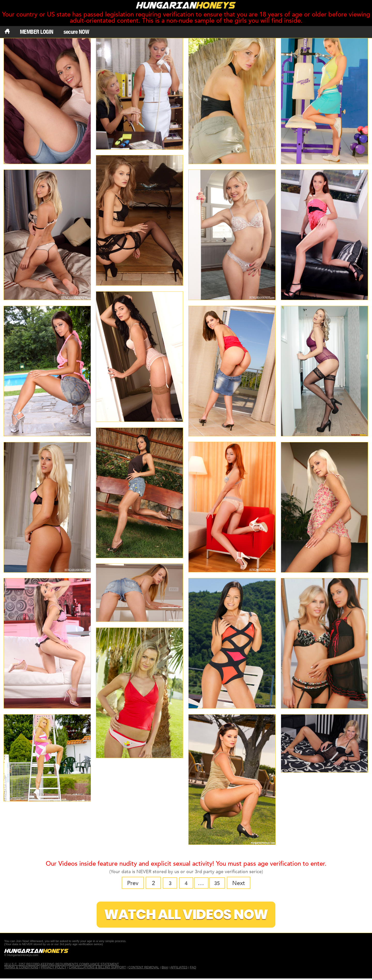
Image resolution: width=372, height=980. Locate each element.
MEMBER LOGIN (37, 32)
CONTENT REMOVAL (144, 969)
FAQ (193, 969)
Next (241, 883)
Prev (130, 883)
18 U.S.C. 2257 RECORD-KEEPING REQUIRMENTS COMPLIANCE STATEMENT (61, 966)
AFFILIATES (179, 969)
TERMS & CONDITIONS (21, 969)
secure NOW (76, 32)
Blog (165, 969)
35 (219, 883)
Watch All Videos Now (186, 915)
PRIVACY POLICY (54, 969)
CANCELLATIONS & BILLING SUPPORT (98, 969)
